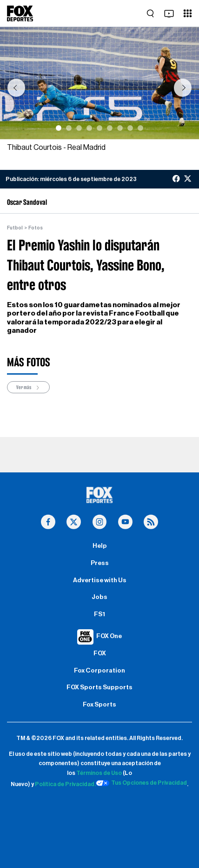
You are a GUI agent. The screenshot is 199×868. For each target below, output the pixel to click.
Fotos (36, 228)
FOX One (109, 636)
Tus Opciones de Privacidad (141, 783)
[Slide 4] (89, 128)
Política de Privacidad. (65, 784)
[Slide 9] (140, 128)
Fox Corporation (99, 671)
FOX (100, 653)
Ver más (28, 387)
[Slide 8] (130, 128)
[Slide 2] (69, 128)
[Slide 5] (99, 128)
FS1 (99, 614)
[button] (16, 88)
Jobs (99, 597)
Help (100, 546)
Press (100, 563)
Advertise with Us (100, 580)
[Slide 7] (120, 128)
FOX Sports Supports (99, 687)
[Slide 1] (59, 128)
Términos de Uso (99, 773)
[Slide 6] (110, 128)
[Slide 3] (79, 128)
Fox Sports (99, 705)
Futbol (15, 228)
